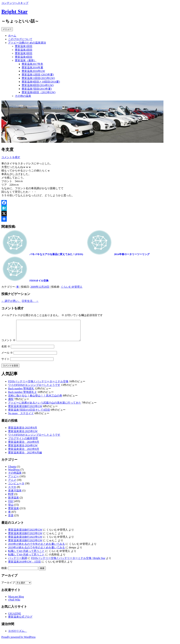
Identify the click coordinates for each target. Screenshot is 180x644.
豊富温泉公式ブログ (20, 621)
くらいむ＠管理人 (72, 287)
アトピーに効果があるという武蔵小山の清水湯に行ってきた (45, 407)
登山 (11, 509)
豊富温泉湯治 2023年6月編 (25, 457)
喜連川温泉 (15, 495)
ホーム (12, 36)
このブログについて (20, 39)
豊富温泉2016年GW (33, 71)
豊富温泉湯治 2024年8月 (24, 446)
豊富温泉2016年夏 (32, 67)
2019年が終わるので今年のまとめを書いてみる (36, 548)
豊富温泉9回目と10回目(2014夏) (41, 82)
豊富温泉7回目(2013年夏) (37, 89)
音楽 (11, 519)
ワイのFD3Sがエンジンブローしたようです (34, 389)
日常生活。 (30, 301)
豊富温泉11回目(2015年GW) (38, 78)
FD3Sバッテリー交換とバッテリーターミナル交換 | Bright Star (68, 562)
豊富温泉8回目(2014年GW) (38, 85)
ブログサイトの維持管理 (23, 442)
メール (7, 357)
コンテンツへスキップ (15, 3)
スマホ (12, 491)
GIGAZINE (15, 618)
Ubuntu (12, 471)
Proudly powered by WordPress (18, 641)
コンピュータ (16, 487)
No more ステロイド (21, 417)
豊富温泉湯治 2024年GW (23, 449)
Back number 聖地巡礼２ (22, 396)
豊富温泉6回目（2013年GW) (38, 92)
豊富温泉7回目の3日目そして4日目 (29, 414)
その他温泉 (15, 477)
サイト (5, 363)
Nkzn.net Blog (16, 601)
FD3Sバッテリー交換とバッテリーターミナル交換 (38, 385)
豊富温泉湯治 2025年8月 (23, 432)
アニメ (12, 484)
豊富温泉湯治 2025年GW (23, 435)
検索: (4, 572)
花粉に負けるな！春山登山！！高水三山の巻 (35, 400)
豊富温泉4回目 (24, 57)
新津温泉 (14, 502)
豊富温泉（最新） (26, 60)
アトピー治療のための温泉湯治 (27, 43)
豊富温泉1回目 (24, 46)
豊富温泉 (14, 512)
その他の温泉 (23, 96)
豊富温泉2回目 (24, 50)
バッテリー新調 (18, 562)
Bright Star (15, 11)
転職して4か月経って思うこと (26, 555)
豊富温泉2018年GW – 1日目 (24, 566)
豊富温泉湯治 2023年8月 (24, 453)
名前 (6, 350)
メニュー (7, 29)
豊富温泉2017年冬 (32, 64)
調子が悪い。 (11, 301)
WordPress (14, 474)
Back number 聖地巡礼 (21, 393)
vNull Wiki (14, 604)
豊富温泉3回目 (24, 53)
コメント (8, 344)
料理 (11, 498)
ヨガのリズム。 (18, 635)
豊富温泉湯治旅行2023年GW (25, 410)
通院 (11, 403)
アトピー (14, 480)
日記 (11, 505)
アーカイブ (8, 587)
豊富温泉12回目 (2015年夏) (38, 75)
